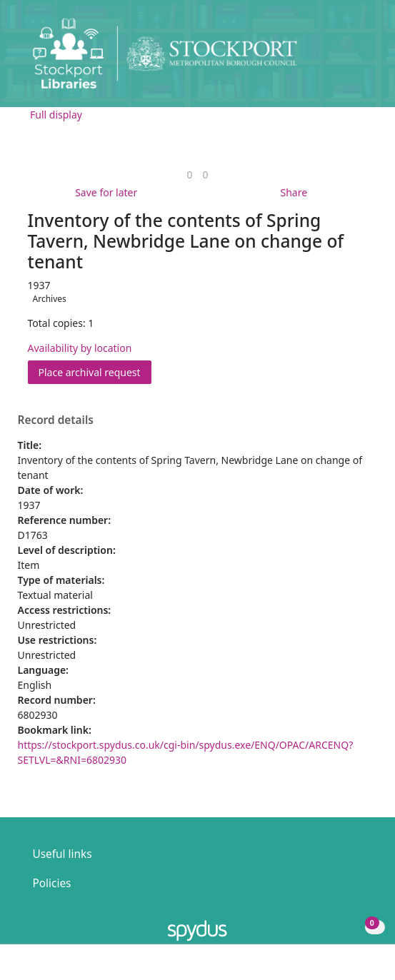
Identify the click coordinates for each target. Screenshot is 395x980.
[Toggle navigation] (362, 59)
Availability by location (80, 348)
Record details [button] (56, 420)
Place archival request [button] (95, 372)
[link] (189, 175)
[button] (345, 59)
